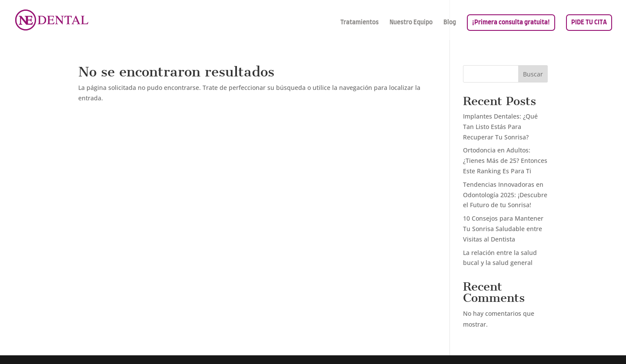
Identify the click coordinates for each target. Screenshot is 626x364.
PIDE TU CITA (589, 23)
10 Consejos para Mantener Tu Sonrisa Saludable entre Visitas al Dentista (503, 229)
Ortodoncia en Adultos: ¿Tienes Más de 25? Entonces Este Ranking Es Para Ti (505, 160)
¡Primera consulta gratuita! (511, 23)
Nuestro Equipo (411, 23)
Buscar (533, 74)
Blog (450, 23)
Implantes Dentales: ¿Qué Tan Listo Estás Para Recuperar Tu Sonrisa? (500, 127)
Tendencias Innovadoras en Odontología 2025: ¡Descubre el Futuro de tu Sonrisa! (505, 195)
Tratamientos (360, 23)
